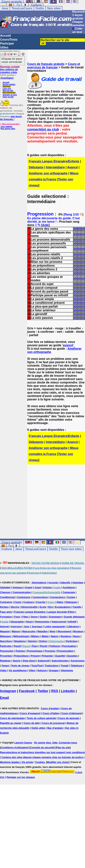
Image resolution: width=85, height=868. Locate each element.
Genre (34, 617)
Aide (46, 225)
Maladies (43, 631)
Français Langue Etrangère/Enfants (54, 161)
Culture (36, 5)
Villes (32, 670)
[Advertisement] (56, 498)
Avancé (72, 167)
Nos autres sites (8, 129)
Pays (35, 646)
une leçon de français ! (11, 118)
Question (72, 656)
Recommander (9, 93)
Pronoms (50, 651)
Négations (20, 641)
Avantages (7, 78)
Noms (77, 636)
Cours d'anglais (50, 708)
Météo (45, 636)
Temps (5, 666)
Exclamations (63, 607)
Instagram (8, 691)
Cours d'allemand (72, 713)
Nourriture (6, 641)
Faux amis (6, 612)
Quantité (60, 656)
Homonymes (42, 622)
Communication (22, 592)
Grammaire (55, 617)
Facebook (27, 691)
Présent (35, 656)
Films (71, 612)
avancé (68, 345)
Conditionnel (7, 597)
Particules (6, 646)
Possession (7, 651)
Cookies (40, 762)
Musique (78, 631)
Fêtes (26, 617)
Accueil (6, 36)
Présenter (47, 656)
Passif (17, 646)
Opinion (32, 641)
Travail (64, 666)
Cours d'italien (51, 713)
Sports (17, 661)
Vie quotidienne (18, 670)
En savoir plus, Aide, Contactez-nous (56, 743)
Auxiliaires (69, 587)
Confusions (24, 597)
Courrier (41, 602)
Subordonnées (60, 661)
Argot (38, 587)
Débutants (36, 167)
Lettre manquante (55, 626)
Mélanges (6, 636)
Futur (17, 617)
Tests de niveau (20, 666)
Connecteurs (58, 597)
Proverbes (6, 656)
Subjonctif (44, 661)
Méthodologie (21, 636)
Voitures (42, 670)
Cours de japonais (69, 718)
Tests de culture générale (41, 718)
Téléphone (76, 666)
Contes (71, 597)
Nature (55, 636)
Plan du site (8, 91)
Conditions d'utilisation (14, 747)
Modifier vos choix (58, 762)
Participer (7, 43)
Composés (69, 592)
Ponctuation (69, 646)
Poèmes (20, 651)
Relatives (5, 661)
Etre (51, 607)
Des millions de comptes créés (10, 69)
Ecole (43, 607)
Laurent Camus (23, 743)
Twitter (43, 691)
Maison (16, 631)
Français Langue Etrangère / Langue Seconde (40, 612)
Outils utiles (38, 728)
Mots (53, 631)
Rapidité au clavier (11, 723)
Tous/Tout (37, 666)
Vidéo (3, 670)
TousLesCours (22, 8)
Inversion (17, 626)
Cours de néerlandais (12, 718)
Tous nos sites (71, 549)
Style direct (29, 661)
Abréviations (39, 583)
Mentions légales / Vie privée (17, 762)
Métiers (35, 636)
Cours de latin (32, 723)
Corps (18, 602)
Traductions (52, 666)
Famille (77, 607)
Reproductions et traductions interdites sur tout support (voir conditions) (42, 752)
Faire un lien (8, 97)
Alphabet (5, 587)
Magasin (5, 631)
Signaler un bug (10, 95)
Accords (53, 583)
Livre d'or (7, 89)
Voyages (54, 670)
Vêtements (67, 670)
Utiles (4, 47)
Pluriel (44, 646)
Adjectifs (65, 583)
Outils (40, 8)
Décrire (15, 607)
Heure (29, 622)
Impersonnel (59, 622)
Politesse (55, 646)
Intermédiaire (55, 167)
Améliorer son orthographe (48, 173)
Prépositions (21, 656)
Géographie (17, 622)
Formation (6, 617)
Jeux (5, 8)
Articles (47, 587)
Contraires (6, 602)
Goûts (43, 617)
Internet (5, 626)
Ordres (43, 641)
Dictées (4, 607)
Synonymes (78, 661)
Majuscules (29, 631)
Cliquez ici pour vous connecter (12, 60)
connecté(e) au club (43, 129)
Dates (60, 602)
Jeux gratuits (6, 127)
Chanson (5, 592)
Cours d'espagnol (30, 713)
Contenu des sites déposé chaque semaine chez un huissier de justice (42, 757)
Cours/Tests (9, 40)
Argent (29, 587)
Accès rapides (9, 84)
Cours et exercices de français (54, 66)
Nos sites (54, 8)
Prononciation (65, 651)
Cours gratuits (12, 542)
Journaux (37, 626)
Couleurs (29, 602)
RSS (55, 691)
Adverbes (78, 583)
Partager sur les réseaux (21, 777)
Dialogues (71, 602)
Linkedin (68, 691)
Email (5, 698)
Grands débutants (74, 617)
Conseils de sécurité (42, 747)
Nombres (66, 636)
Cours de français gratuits (46, 64)
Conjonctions (40, 597)
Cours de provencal (53, 723)
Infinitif (72, 622)
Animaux (18, 587)
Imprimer (7, 87)
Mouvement (64, 631)
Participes (72, 641)
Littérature (73, 626)
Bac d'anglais (55, 728)
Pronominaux (35, 651)
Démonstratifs (29, 607)
